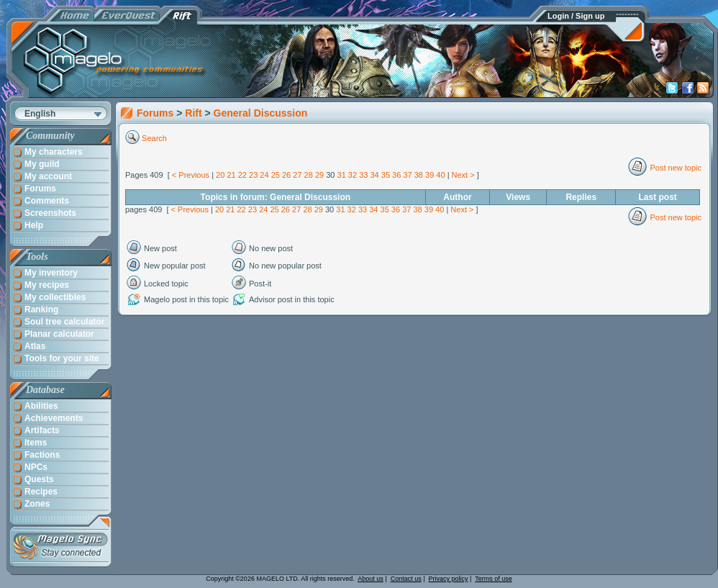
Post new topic (676, 168)
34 (374, 175)
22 (242, 175)
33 (363, 175)
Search (154, 138)
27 (297, 175)
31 (342, 175)
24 (264, 175)
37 (407, 175)
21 (231, 175)
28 (309, 175)
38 (419, 175)
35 (386, 175)
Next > (463, 175)
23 (253, 175)
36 (396, 175)
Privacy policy (449, 579)
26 (286, 175)
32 (353, 175)
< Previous (191, 175)
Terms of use (494, 579)
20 (220, 175)
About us (371, 579)
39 (430, 175)
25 (276, 175)
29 (319, 175)
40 (440, 175)
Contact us (406, 579)
